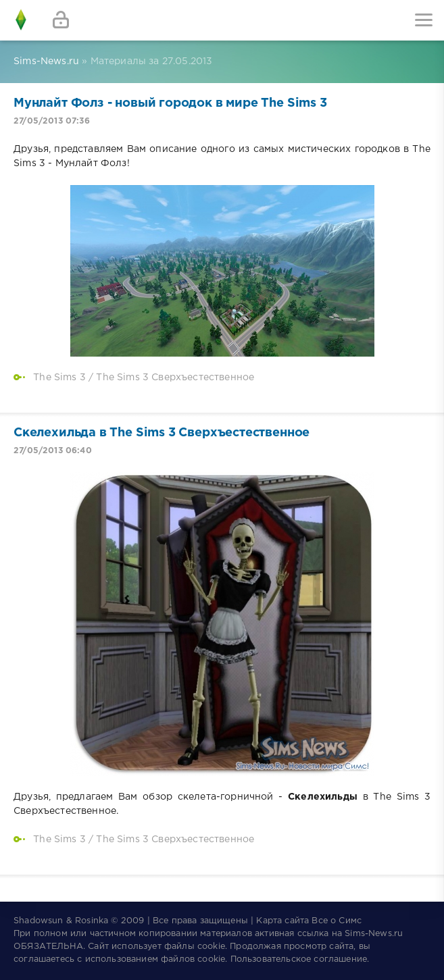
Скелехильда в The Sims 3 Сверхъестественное (162, 433)
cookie (211, 947)
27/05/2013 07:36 (52, 121)
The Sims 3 (59, 378)
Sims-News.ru (374, 934)
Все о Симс (337, 921)
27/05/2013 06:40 (53, 451)
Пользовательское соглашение (299, 959)
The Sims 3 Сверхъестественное (175, 378)
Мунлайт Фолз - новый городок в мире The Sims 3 (170, 103)
